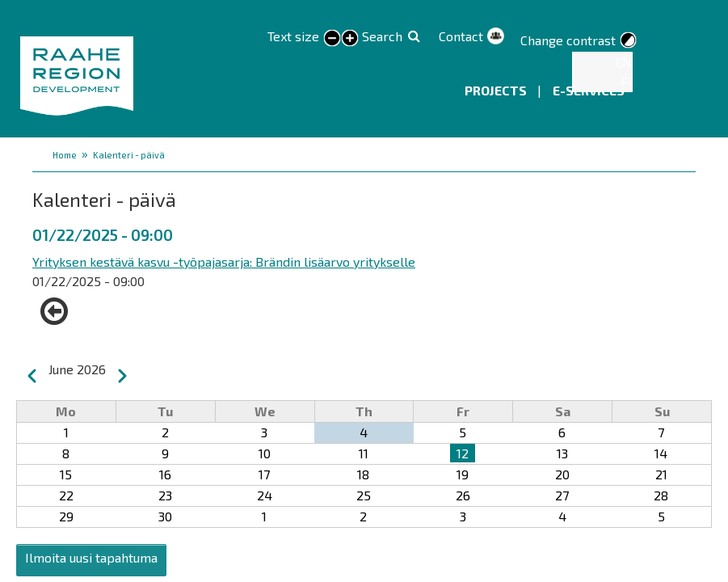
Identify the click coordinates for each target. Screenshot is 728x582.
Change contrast (568, 40)
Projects (497, 90)
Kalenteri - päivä (129, 155)
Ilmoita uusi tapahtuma (91, 557)
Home (65, 155)
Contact (461, 36)
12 (463, 453)
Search (382, 36)
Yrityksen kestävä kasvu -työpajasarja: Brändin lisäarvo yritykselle (224, 261)
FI (626, 81)
